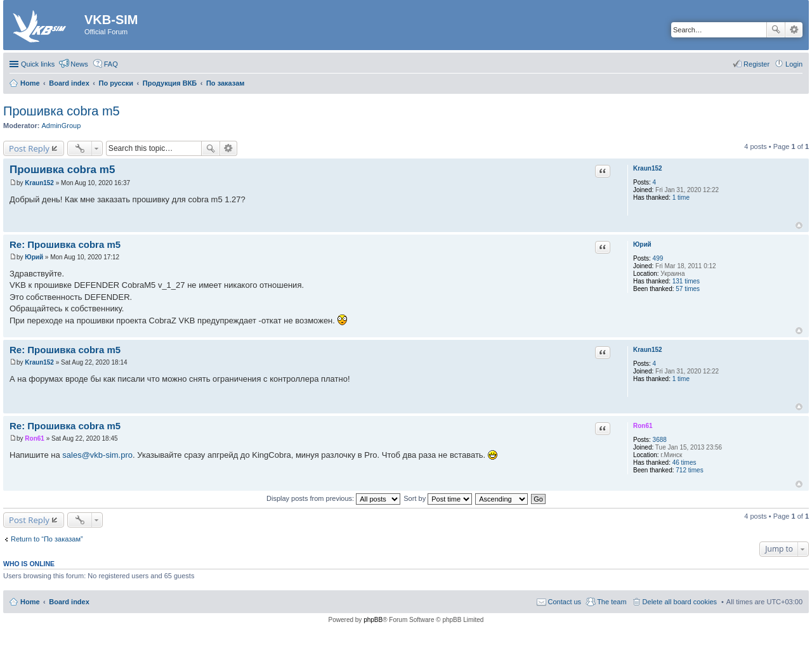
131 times (686, 281)
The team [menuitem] (612, 602)
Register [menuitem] (756, 64)
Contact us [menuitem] (565, 602)
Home (30, 602)
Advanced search (794, 30)
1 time (681, 198)
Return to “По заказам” (47, 539)
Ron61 (643, 426)
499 (658, 258)
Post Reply (29, 148)
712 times (689, 470)
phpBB (373, 620)
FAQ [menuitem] (111, 64)
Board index (69, 602)
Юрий (642, 244)
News (79, 64)
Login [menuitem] (794, 64)
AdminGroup (62, 126)
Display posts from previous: (333, 498)
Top (799, 225)
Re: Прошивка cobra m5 (65, 244)
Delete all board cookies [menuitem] (680, 602)
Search (776, 30)
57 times (688, 289)
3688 (660, 440)
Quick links (38, 64)
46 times (684, 463)
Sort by (438, 498)
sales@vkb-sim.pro (97, 455)
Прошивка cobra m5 (62, 111)
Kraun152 (648, 168)
